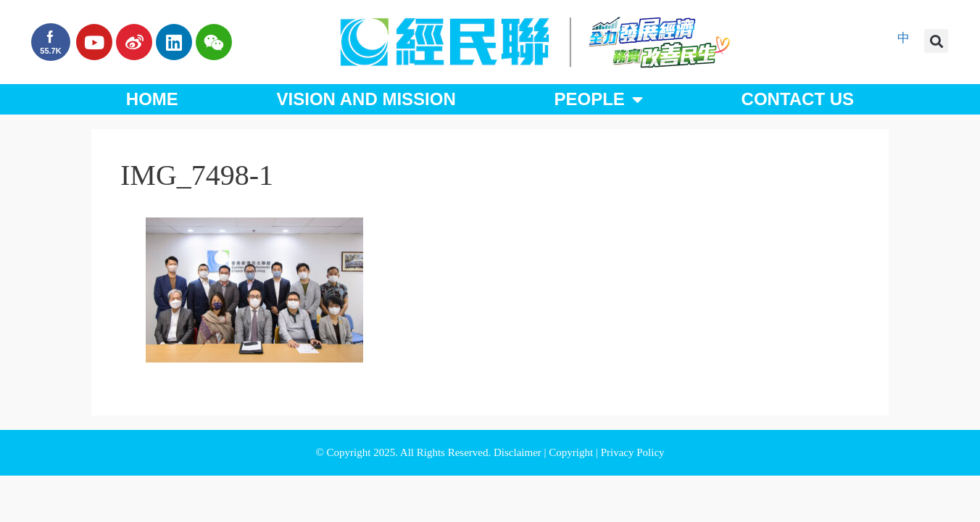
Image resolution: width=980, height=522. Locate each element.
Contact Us (798, 99)
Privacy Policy (633, 452)
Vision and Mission (366, 99)
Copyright (572, 452)
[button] (936, 41)
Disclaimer (519, 452)
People (598, 99)
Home (152, 99)
